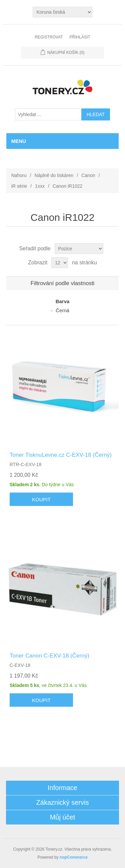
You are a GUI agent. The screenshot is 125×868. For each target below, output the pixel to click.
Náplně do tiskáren (54, 175)
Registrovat (49, 37)
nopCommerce (74, 857)
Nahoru (19, 175)
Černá (62, 310)
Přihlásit (80, 37)
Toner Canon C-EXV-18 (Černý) (49, 656)
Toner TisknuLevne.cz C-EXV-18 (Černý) (61, 455)
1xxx (40, 186)
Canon (88, 175)
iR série (19, 186)
